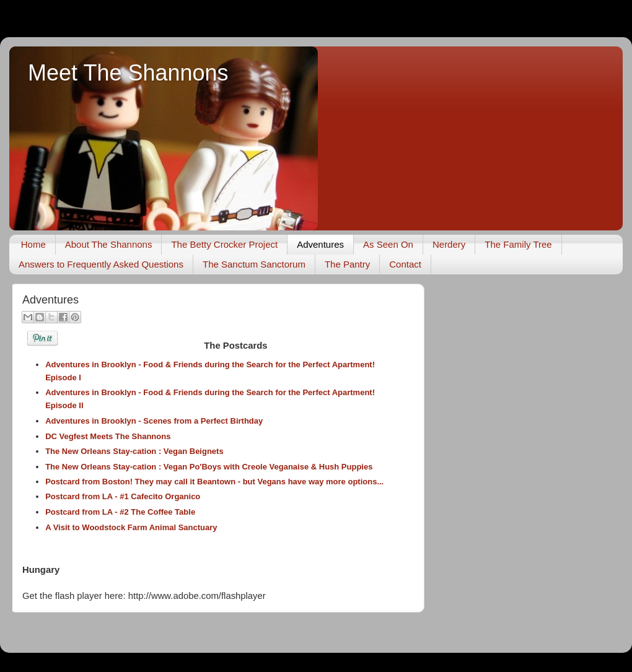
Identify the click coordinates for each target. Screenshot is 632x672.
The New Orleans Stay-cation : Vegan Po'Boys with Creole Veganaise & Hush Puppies (209, 467)
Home (33, 244)
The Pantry (347, 264)
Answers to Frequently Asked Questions (101, 264)
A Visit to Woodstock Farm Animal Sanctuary (131, 527)
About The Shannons (109, 244)
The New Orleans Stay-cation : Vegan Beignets (134, 451)
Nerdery (449, 244)
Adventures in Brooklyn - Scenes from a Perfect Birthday (154, 421)
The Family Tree (518, 244)
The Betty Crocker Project (224, 244)
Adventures (320, 244)
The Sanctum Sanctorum (254, 264)
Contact (405, 264)
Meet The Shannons (128, 73)
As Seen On (388, 244)
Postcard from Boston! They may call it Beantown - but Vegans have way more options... (214, 482)
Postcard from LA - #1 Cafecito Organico (123, 496)
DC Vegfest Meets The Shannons (108, 436)
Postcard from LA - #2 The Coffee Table (120, 512)
